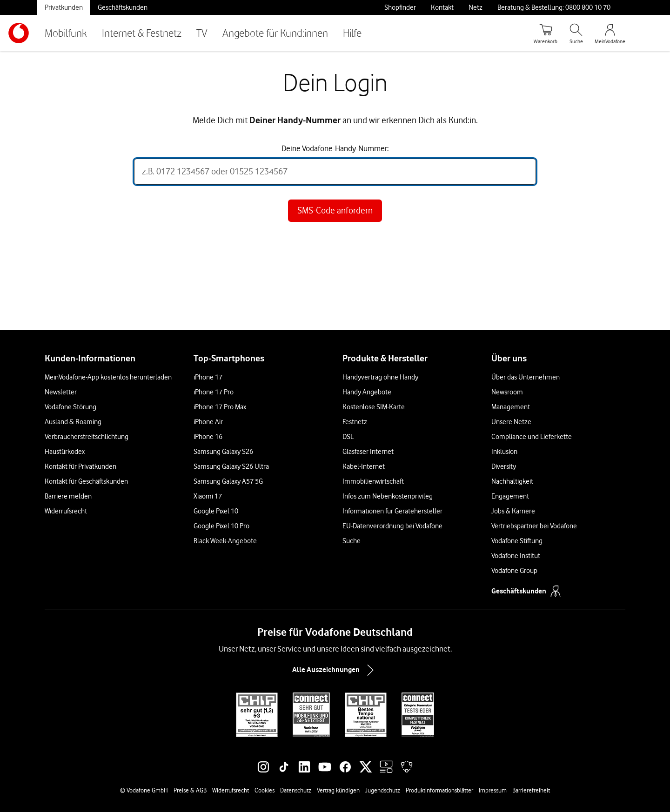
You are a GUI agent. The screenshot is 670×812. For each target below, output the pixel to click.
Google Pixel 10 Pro (221, 526)
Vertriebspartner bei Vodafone (534, 526)
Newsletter (61, 392)
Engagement (510, 496)
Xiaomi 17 (208, 496)
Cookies (265, 790)
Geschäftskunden (123, 7)
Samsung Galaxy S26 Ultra (231, 466)
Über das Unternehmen (526, 377)
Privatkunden (64, 7)
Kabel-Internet (364, 466)
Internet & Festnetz (142, 33)
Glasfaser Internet (368, 452)
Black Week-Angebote (225, 541)
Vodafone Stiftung (517, 541)
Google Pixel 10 (216, 511)
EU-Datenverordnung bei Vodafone (392, 526)
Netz (476, 7)
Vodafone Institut (516, 556)
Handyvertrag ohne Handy (380, 377)
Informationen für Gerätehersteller (392, 511)
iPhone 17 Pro (214, 392)
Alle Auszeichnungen (335, 670)
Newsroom (507, 392)
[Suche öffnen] (576, 33)
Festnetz (355, 422)
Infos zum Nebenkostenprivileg (388, 496)
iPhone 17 (208, 377)
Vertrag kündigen (338, 790)
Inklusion (504, 452)
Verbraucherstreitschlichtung (87, 437)
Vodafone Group (514, 571)
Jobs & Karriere (513, 511)
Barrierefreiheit (531, 790)
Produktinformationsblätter (439, 790)
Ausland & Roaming (73, 422)
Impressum (493, 790)
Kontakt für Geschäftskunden (86, 481)
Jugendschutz (383, 790)
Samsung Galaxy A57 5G (228, 481)
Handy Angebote (367, 392)
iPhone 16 (208, 437)
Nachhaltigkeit (512, 481)
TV (202, 33)
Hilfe (352, 33)
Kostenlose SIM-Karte (374, 407)
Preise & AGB (190, 790)
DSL (348, 437)
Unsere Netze (511, 422)
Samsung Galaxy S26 (223, 452)
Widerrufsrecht (66, 511)
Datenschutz (296, 790)
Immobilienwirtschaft (373, 481)
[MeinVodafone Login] (610, 33)
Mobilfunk (66, 33)
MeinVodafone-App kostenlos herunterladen (108, 377)
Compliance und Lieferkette (532, 437)
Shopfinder (400, 7)
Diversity (504, 466)
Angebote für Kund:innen (275, 33)
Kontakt (442, 7)
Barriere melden (68, 496)
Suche (352, 541)
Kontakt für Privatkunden (80, 466)
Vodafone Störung (70, 407)
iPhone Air (208, 422)
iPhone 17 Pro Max (220, 407)
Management (511, 407)
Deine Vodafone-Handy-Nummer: (335, 148)
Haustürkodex (65, 452)
